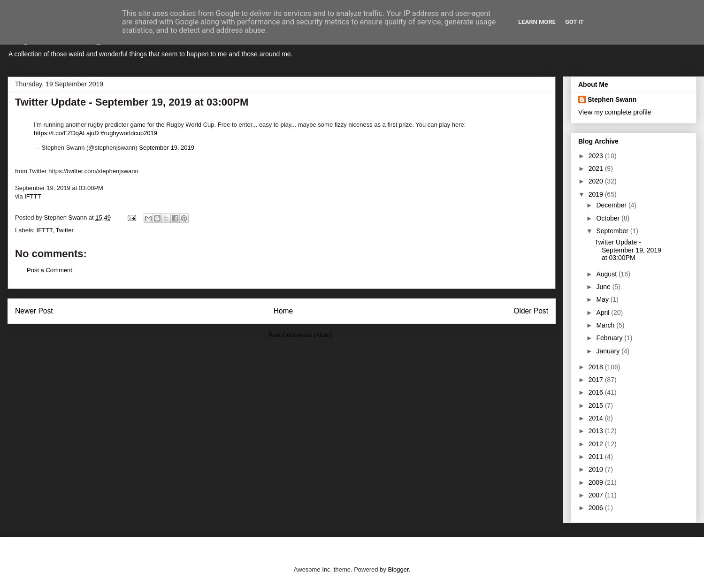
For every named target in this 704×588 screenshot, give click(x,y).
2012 (597, 444)
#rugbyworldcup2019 (129, 133)
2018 (597, 367)
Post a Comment (50, 270)
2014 (597, 418)
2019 (597, 194)
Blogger (398, 569)
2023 (597, 156)
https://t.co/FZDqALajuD (66, 133)
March (606, 325)
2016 (597, 392)
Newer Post (34, 311)
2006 (597, 508)
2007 (597, 495)
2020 (597, 181)
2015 (597, 405)
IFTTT (33, 196)
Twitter (64, 230)
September (613, 231)
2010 (597, 469)
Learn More (537, 22)
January (609, 351)
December (612, 205)
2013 (597, 431)
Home (283, 311)
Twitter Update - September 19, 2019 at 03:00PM (628, 250)
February (610, 338)
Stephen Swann (612, 99)
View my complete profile (615, 112)
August (607, 274)
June (604, 287)
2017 (597, 380)
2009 (597, 482)
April (604, 313)
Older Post (531, 311)
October (609, 218)
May (603, 299)
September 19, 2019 (167, 148)
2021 (597, 168)
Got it (574, 22)
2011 (597, 457)
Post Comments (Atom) (300, 335)
